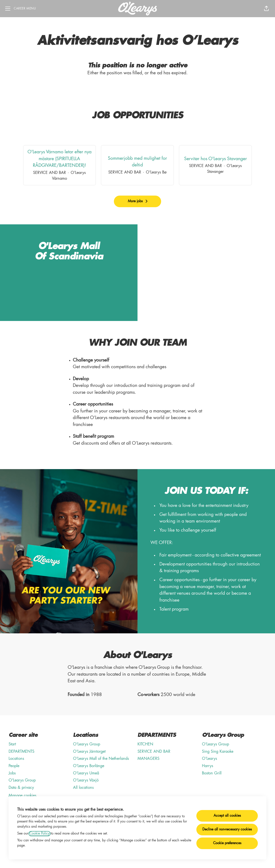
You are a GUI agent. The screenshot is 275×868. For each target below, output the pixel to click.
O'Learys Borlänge (89, 766)
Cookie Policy (40, 834)
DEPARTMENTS (21, 752)
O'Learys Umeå (86, 773)
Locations (16, 759)
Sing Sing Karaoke (218, 752)
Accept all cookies (227, 816)
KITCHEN (145, 744)
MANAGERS (148, 759)
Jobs (12, 773)
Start (12, 744)
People (14, 766)
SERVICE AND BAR (154, 752)
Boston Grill (212, 773)
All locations (83, 788)
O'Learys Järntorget (89, 752)
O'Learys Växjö (86, 780)
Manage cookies (22, 796)
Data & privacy (21, 788)
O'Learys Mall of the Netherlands (101, 759)
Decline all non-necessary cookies (227, 830)
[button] (266, 9)
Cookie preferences (227, 843)
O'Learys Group (22, 780)
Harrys (208, 766)
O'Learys (209, 759)
